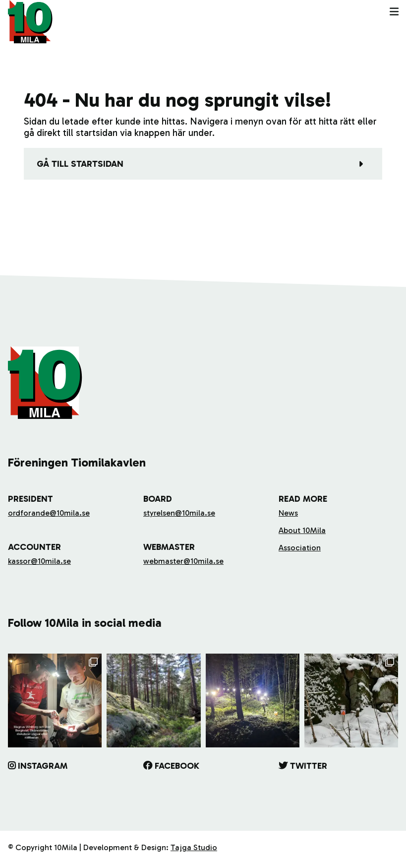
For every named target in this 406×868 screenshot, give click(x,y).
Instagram (43, 766)
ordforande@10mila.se (49, 513)
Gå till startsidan (80, 164)
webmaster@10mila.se (183, 561)
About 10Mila (302, 530)
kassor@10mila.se (39, 561)
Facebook (177, 766)
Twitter (309, 766)
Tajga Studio (194, 847)
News (288, 513)
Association (300, 548)
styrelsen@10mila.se (179, 513)
